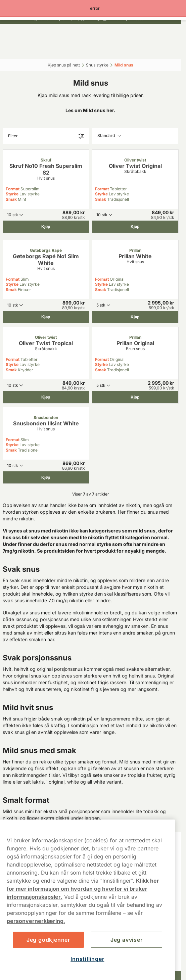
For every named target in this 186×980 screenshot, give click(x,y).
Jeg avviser (127, 940)
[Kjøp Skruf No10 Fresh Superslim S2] (46, 227)
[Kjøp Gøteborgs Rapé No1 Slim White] (46, 317)
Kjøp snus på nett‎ (64, 65)
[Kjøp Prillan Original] (135, 397)
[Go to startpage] (91, 35)
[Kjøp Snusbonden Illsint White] (46, 477)
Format (13, 189)
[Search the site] (69, 49)
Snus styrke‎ (97, 65)
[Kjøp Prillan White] (135, 317)
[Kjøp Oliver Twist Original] (135, 227)
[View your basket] (156, 49)
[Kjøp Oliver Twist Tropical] (46, 397)
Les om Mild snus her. (90, 110)
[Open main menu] (10, 49)
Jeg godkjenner (48, 940)
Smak (11, 199)
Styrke (12, 194)
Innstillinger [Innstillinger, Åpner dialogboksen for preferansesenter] (87, 959)
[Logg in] (112, 49)
